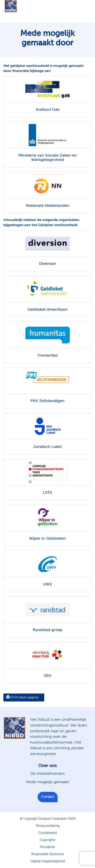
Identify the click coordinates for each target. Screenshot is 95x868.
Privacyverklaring (48, 826)
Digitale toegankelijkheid (48, 861)
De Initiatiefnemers (48, 774)
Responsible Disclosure (48, 854)
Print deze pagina (22, 697)
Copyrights (47, 840)
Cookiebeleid (48, 833)
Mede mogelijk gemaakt (47, 782)
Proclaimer (47, 847)
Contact (48, 797)
